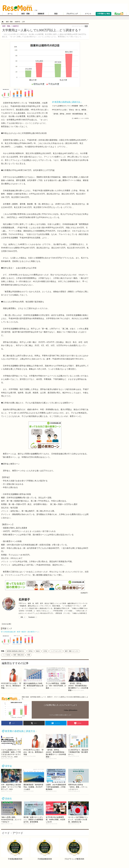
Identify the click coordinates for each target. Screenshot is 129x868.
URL (22, 617)
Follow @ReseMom (71, 710)
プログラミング (72, 14)
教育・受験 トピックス (72, 651)
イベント (88, 14)
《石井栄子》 (84, 593)
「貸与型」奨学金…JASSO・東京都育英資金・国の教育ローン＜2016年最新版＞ (80, 114)
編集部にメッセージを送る (82, 118)
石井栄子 (24, 600)
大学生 (45, 651)
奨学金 (31, 651)
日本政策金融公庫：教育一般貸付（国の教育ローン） (22, 632)
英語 (56, 14)
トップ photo (6, 655)
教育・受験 (26, 14)
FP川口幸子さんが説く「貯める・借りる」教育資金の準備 (72, 110)
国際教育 (41, 14)
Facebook (32, 617)
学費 (29, 655)
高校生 (38, 651)
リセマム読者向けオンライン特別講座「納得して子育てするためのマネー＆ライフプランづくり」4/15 (87, 106)
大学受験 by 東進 (103, 14)
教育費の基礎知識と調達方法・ (68, 102)
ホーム (10, 14)
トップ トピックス (56, 651)
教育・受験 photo (19, 655)
